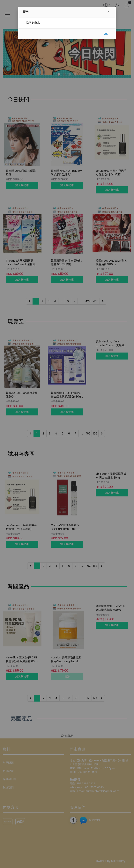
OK (106, 34)
